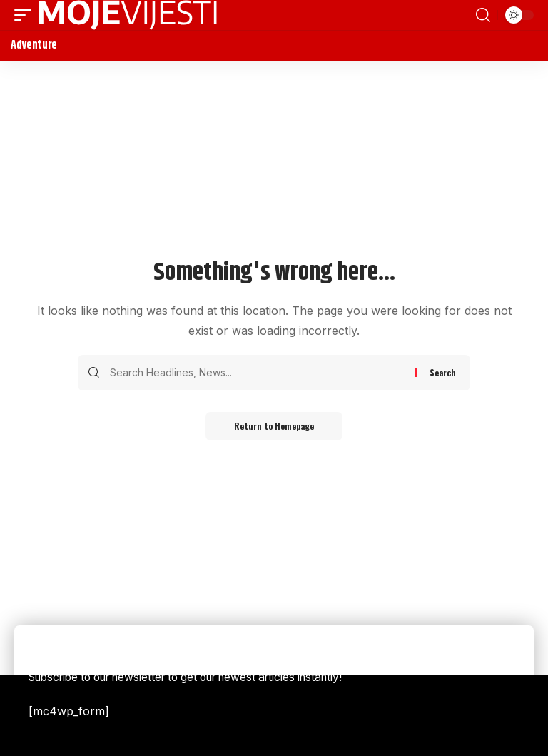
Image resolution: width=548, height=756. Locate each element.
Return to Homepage (274, 426)
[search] (483, 15)
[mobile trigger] (26, 15)
